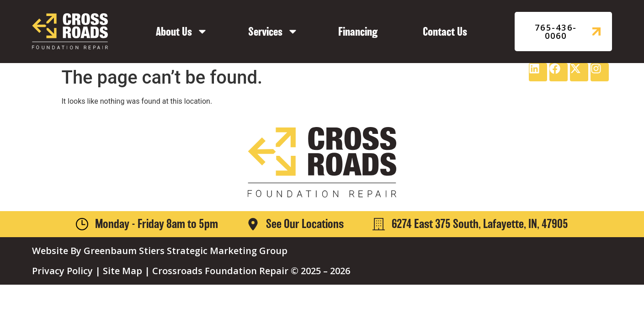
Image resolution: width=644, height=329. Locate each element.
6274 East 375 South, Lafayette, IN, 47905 (480, 224)
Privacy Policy (62, 271)
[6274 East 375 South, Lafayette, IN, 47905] (379, 224)
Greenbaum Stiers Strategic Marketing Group (186, 251)
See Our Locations (305, 224)
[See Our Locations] (253, 224)
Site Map (122, 271)
